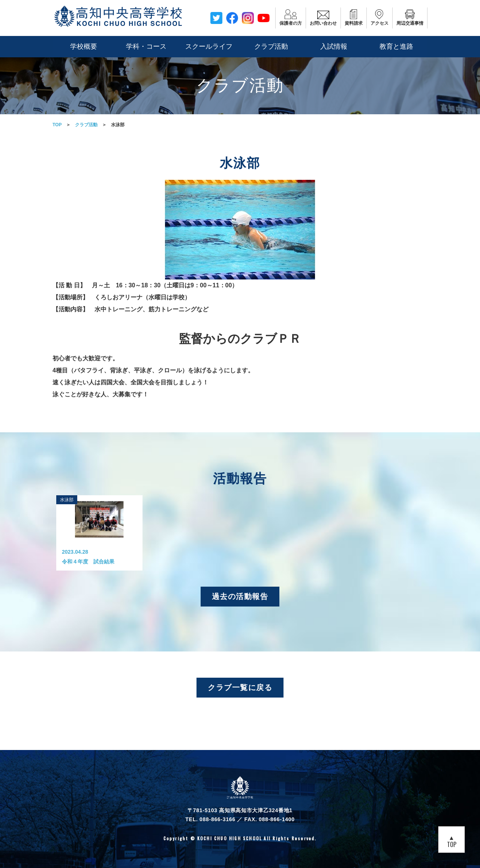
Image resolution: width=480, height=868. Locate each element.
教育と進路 (396, 46)
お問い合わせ (323, 18)
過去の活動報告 (240, 596)
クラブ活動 (271, 46)
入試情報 (334, 46)
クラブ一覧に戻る (240, 687)
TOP (57, 125)
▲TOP (452, 841)
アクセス (379, 18)
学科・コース (146, 46)
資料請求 (354, 18)
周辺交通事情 (410, 18)
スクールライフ (209, 46)
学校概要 (84, 46)
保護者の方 (291, 18)
